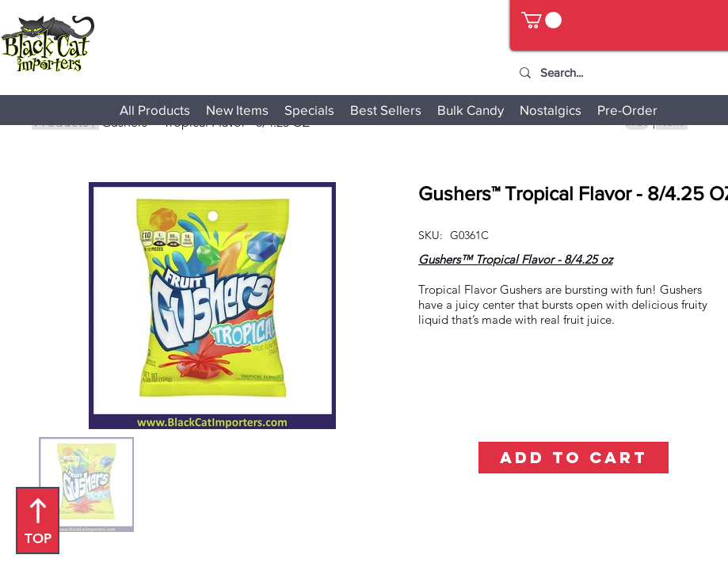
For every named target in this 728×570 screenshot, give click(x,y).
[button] (541, 20)
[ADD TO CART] (574, 458)
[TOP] (38, 521)
